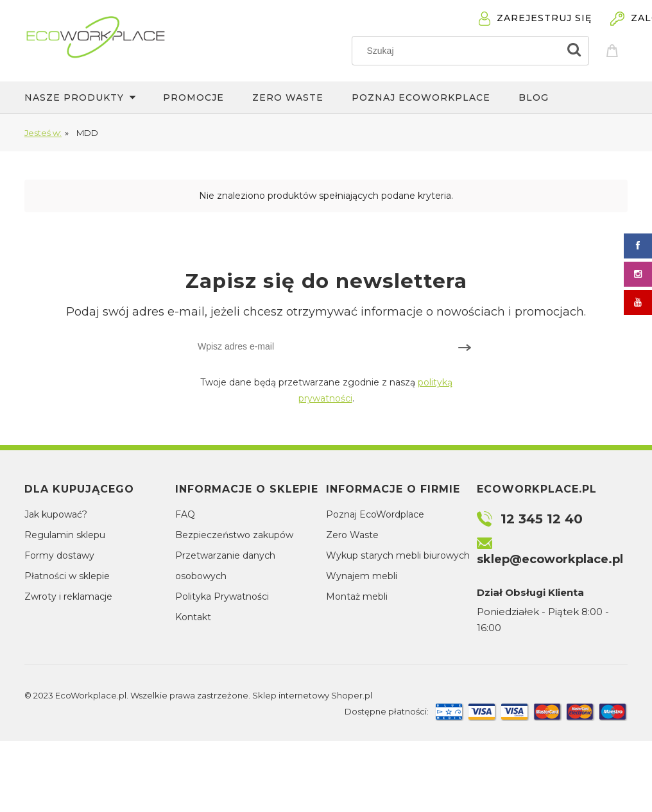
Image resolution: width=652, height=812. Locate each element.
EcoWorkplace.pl (91, 695)
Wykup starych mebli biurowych (398, 555)
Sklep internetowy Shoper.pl (312, 695)
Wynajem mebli (362, 576)
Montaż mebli (357, 596)
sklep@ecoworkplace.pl (550, 559)
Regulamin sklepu (65, 535)
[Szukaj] (574, 51)
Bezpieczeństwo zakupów (234, 535)
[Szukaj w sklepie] (459, 51)
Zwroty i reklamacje (68, 596)
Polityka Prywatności (222, 596)
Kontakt (193, 617)
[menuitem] (94, 97)
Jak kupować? (56, 514)
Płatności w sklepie (67, 576)
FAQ (185, 514)
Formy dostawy (59, 555)
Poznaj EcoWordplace (375, 514)
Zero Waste (352, 535)
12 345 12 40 (542, 519)
